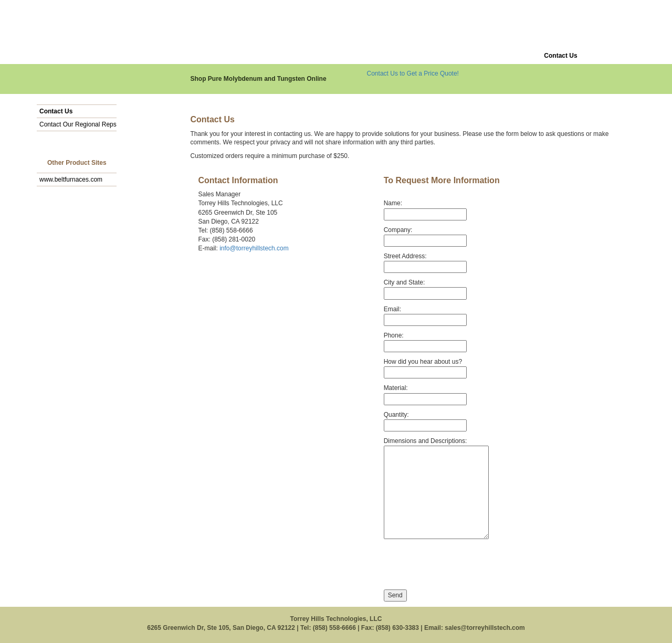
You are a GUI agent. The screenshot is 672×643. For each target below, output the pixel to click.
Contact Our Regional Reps (78, 124)
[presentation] (464, 565)
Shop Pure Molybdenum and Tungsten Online (259, 79)
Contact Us (56, 111)
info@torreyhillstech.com (254, 248)
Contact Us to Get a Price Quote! (413, 73)
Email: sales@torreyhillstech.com (475, 628)
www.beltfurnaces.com (71, 180)
